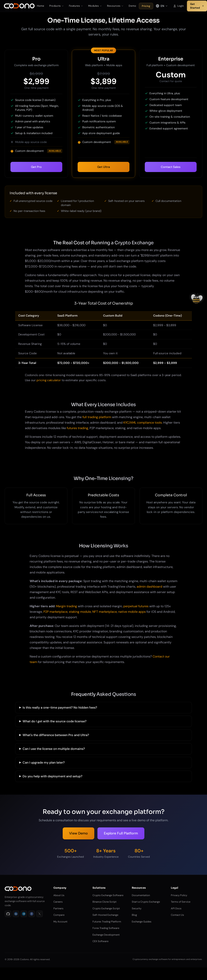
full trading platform (97, 417)
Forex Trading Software (106, 928)
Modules (95, 6)
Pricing (146, 6)
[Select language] (162, 6)
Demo (132, 6)
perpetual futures (136, 606)
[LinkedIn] (16, 914)
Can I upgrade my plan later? (44, 762)
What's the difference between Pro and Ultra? (56, 735)
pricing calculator (49, 380)
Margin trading (66, 606)
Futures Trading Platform (107, 922)
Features (76, 6)
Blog (134, 915)
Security (137, 908)
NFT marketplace (105, 612)
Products (57, 6)
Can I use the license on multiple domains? (54, 749)
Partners (58, 908)
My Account (60, 922)
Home (41, 6)
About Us (59, 895)
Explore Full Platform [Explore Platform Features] (121, 833)
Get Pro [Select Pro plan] (36, 167)
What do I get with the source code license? (54, 721)
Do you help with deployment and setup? (52, 776)
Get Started (197, 6)
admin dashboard (149, 587)
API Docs (176, 908)
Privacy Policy (179, 895)
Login (179, 6)
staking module (80, 612)
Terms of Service (181, 902)
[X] (39, 914)
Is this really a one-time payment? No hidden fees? (60, 708)
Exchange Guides (142, 922)
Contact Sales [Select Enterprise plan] (171, 167)
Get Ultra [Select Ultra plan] (103, 167)
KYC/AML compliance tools (143, 423)
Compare (59, 915)
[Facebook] (32, 914)
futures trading (77, 428)
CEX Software (100, 941)
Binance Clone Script (104, 902)
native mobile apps (132, 612)
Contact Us (177, 915)
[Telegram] (24, 914)
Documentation (141, 895)
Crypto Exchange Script (106, 908)
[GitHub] (8, 914)
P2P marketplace (55, 612)
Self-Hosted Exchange (105, 915)
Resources (115, 6)
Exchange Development (106, 935)
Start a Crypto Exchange (146, 902)
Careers (58, 902)
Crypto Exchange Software (108, 895)
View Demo (78, 833)
